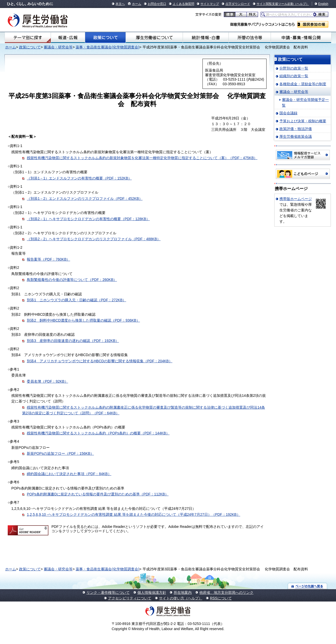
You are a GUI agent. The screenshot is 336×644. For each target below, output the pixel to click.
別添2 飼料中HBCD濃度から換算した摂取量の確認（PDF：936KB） (83, 320)
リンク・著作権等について (108, 593)
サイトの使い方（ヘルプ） (181, 598)
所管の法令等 (250, 38)
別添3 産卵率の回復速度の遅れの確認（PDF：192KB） (73, 341)
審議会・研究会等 (58, 47)
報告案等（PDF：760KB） (48, 259)
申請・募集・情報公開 (301, 38)
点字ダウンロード (238, 4)
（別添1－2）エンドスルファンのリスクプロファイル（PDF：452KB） (85, 199)
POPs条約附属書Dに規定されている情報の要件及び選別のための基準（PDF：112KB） (98, 494)
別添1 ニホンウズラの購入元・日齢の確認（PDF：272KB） (76, 300)
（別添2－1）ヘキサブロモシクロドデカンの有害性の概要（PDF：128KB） (88, 219)
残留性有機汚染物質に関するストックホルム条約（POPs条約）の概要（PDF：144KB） (98, 433)
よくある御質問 (183, 4)
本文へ (120, 4)
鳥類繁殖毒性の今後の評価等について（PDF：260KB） (72, 280)
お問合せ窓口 (157, 4)
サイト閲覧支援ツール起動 (275, 4)
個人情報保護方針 (152, 593)
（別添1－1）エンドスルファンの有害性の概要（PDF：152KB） (79, 178)
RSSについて (221, 598)
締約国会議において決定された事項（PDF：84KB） (69, 474)
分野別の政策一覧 (294, 68)
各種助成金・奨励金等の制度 (303, 84)
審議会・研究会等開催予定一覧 (305, 102)
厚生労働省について (154, 38)
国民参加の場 (313, 24)
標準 (230, 14)
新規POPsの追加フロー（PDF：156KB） (60, 453)
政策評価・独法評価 (296, 129)
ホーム (137, 4)
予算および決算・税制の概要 (303, 121)
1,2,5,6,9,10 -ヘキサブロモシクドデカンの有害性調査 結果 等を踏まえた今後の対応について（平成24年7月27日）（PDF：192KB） (133, 514)
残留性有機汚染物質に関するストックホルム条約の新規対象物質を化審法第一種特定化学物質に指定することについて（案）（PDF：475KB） (142, 158)
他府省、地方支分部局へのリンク (226, 593)
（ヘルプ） (301, 4)
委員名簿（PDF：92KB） (47, 381)
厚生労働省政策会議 (296, 136)
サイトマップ (210, 4)
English (323, 4)
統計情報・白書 (206, 38)
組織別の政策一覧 (294, 76)
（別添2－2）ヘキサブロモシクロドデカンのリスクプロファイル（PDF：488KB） (94, 239)
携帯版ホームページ (296, 199)
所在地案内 (183, 593)
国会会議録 (288, 113)
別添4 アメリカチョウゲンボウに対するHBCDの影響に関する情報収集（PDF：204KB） (100, 361)
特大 (252, 14)
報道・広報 (68, 38)
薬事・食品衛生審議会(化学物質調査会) (107, 47)
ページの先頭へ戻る (308, 586)
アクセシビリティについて (130, 598)
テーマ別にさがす (28, 38)
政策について (105, 38)
